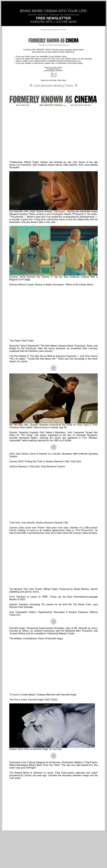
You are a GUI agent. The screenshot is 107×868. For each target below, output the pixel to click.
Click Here (62, 80)
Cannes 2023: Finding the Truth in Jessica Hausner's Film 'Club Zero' (45, 461)
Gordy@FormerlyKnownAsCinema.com (64, 61)
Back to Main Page (22, 105)
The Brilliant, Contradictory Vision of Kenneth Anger (36, 638)
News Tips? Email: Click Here (81, 105)
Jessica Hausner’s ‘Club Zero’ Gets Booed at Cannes (37, 466)
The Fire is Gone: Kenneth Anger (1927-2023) (33, 700)
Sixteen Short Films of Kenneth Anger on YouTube (52, 748)
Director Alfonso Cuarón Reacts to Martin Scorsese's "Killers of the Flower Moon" (52, 285)
